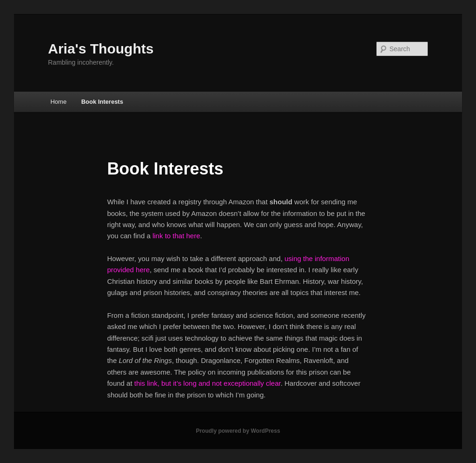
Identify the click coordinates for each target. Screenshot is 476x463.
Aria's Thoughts (101, 49)
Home (58, 102)
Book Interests (102, 102)
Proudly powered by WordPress (238, 431)
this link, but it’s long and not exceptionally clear (208, 383)
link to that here (176, 236)
